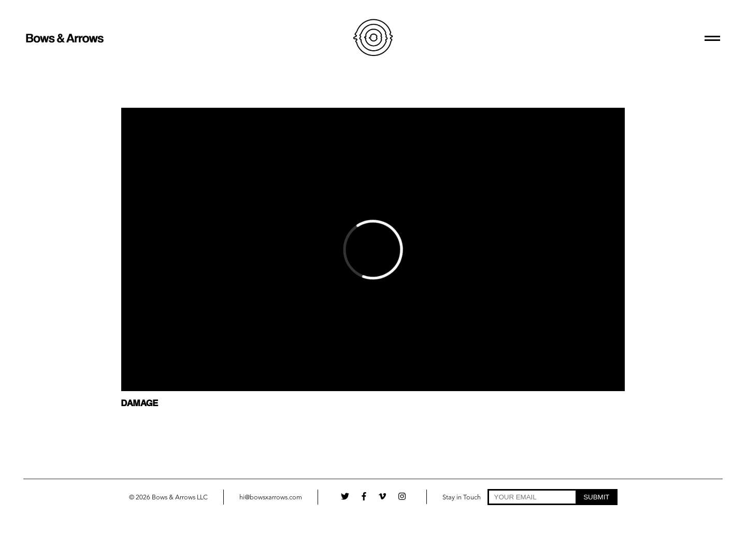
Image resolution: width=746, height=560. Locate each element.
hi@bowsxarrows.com (271, 498)
